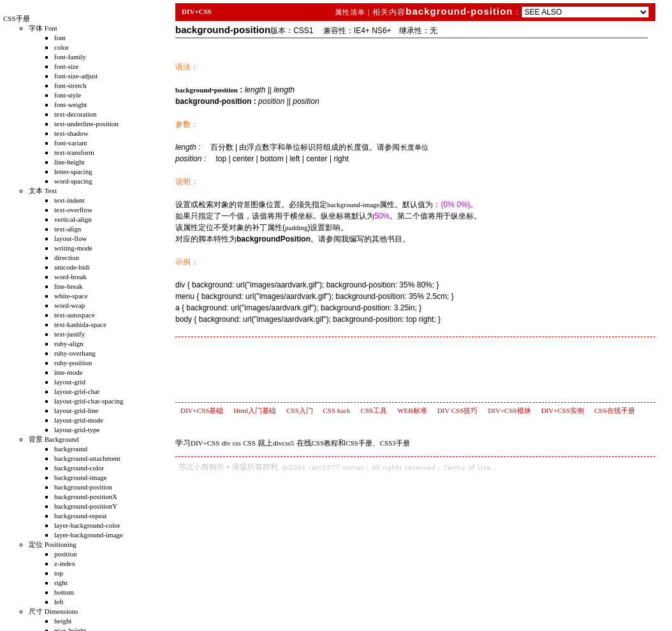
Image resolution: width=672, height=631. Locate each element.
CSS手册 (17, 18)
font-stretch (70, 85)
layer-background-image (89, 535)
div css (231, 443)
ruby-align (69, 344)
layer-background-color (87, 525)
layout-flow (70, 238)
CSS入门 (300, 410)
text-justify (69, 334)
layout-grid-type (77, 430)
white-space (71, 296)
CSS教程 (325, 443)
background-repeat (80, 516)
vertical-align (73, 219)
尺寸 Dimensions (53, 611)
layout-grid (70, 382)
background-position (83, 487)
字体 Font (43, 28)
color (62, 47)
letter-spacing (73, 171)
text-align (68, 229)
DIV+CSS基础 (202, 410)
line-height (69, 162)
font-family (70, 57)
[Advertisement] (418, 369)
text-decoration (76, 114)
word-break (70, 277)
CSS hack (337, 410)
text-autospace (75, 315)
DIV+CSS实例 (563, 410)
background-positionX (86, 497)
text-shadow (71, 133)
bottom (64, 592)
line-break (69, 286)
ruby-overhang (75, 353)
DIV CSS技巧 (458, 410)
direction (67, 257)
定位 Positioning (53, 544)
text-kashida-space (80, 324)
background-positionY (86, 506)
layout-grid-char (77, 391)
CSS (249, 443)
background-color (79, 468)
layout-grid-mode (79, 420)
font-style (68, 95)
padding (296, 228)
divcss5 (283, 443)
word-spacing (73, 181)
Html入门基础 (255, 410)
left (59, 602)
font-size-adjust (76, 76)
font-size (66, 66)
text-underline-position (86, 124)
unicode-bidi (72, 267)
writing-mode (73, 248)
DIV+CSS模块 (509, 410)
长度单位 (414, 147)
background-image (80, 477)
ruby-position (73, 363)
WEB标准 (412, 410)
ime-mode (69, 372)
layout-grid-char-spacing (89, 401)
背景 (244, 205)
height (63, 621)
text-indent (69, 200)
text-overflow (73, 210)
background (71, 449)
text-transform (74, 152)
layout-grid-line (76, 410)
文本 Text (43, 191)
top (59, 573)
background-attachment (87, 458)
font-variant (71, 143)
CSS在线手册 (615, 410)
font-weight (70, 105)
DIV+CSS (197, 11)
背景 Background (54, 439)
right (61, 583)
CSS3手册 (395, 443)
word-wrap (69, 305)
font (60, 38)
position (65, 554)
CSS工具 (374, 410)
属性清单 (351, 12)
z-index (65, 563)
